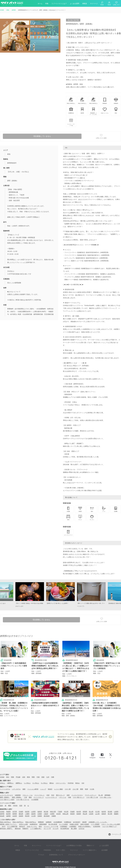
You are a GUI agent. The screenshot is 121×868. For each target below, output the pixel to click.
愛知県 (21, 814)
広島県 (91, 814)
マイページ (94, 4)
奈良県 (58, 814)
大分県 (33, 816)
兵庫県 (52, 814)
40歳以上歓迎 (74, 825)
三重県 (27, 814)
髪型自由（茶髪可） (6, 829)
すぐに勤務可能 (12, 827)
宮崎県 (40, 816)
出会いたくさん (32, 827)
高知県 (2, 816)
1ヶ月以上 (27, 783)
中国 (38, 777)
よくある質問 (75, 4)
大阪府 (46, 814)
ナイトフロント (40, 796)
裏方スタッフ (60, 796)
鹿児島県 (47, 816)
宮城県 (21, 812)
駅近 (40, 827)
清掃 (68, 796)
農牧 (30, 798)
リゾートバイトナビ (24, 848)
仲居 (48, 796)
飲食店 (50, 790)
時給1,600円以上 (31, 822)
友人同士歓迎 (53, 825)
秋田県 (27, 812)
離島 (10, 806)
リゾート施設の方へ (77, 848)
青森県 (8, 812)
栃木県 (79, 812)
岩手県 (15, 812)
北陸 (24, 777)
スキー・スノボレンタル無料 (111, 825)
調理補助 (107, 796)
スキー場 (68, 790)
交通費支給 (68, 822)
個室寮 (84, 822)
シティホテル (16, 790)
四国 (43, 777)
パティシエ (63, 798)
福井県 (104, 812)
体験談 (85, 4)
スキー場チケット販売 (7, 800)
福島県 (40, 812)
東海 (28, 777)
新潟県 (110, 812)
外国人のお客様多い (85, 827)
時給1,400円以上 (5, 822)
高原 (21, 806)
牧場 (86, 790)
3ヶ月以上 (44, 783)
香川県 (110, 814)
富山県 (91, 812)
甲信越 (18, 777)
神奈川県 (53, 812)
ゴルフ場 (75, 790)
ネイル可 (56, 829)
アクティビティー (91, 796)
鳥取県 (72, 814)
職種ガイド (83, 845)
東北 (8, 777)
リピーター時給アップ (109, 827)
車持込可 (22, 827)
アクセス (101, 848)
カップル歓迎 (63, 825)
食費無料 (49, 822)
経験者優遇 (43, 825)
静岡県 (15, 814)
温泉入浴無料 (85, 825)
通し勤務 (74, 829)
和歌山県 (65, 814)
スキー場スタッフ (79, 798)
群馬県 (85, 812)
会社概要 (91, 848)
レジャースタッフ (51, 798)
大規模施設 (64, 827)
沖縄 (53, 777)
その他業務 (35, 800)
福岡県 (8, 816)
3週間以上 (19, 783)
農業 (82, 790)
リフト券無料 (95, 825)
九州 (48, 777)
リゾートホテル (5, 790)
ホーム (40, 4)
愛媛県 (116, 814)
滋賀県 (33, 814)
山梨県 (116, 812)
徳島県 (104, 814)
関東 (13, 777)
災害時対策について (50, 852)
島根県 (79, 814)
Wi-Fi (4, 827)
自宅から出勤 (23, 825)
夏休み (52, 783)
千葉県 (60, 812)
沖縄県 (54, 816)
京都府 (40, 814)
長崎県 (21, 816)
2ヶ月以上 (36, 783)
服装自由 (18, 829)
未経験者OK (34, 825)
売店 (53, 796)
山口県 (97, 814)
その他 (92, 790)
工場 (25, 798)
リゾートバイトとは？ (59, 4)
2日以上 (3, 783)
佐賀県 (15, 816)
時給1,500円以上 (18, 822)
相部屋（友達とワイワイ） (9, 825)
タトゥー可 (47, 829)
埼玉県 (66, 812)
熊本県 (27, 816)
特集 (47, 4)
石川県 (97, 812)
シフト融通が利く (36, 829)
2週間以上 (10, 783)
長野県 (2, 814)
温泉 (1, 806)
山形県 (33, 812)
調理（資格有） (5, 798)
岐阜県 (8, 814)
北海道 (2, 777)
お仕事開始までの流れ (68, 845)
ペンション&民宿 (33, 790)
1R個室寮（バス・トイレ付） (98, 822)
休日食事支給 (65, 829)
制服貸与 (25, 829)
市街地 (15, 806)
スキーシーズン (61, 783)
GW (83, 783)
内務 (70, 798)
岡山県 (85, 814)
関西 (33, 777)
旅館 (24, 790)
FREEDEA (38, 848)
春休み (77, 783)
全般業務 (18, 796)
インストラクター (77, 796)
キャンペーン (33, 845)
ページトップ (116, 835)
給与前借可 (77, 822)
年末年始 (71, 783)
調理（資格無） (17, 798)
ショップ (43, 790)
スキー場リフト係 (92, 798)
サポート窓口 (50, 848)
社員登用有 (97, 827)
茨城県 (72, 812)
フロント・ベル (28, 796)
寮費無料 (41, 822)
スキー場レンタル (105, 798)
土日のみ (82, 829)
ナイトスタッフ (39, 798)
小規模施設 (73, 827)
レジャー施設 (59, 790)
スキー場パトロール (23, 800)
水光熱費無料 (58, 822)
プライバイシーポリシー (69, 852)
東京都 (46, 812)
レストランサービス (6, 796)
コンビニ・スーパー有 (51, 827)
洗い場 (100, 796)
